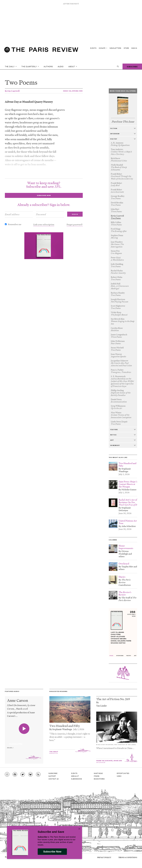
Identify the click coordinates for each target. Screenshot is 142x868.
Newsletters (115, 48)
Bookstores (99, 779)
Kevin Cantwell (12, 91)
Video (119, 776)
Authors (48, 66)
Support (52, 776)
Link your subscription (44, 224)
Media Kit (75, 776)
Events (93, 48)
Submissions (77, 779)
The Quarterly (30, 66)
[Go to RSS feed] (38, 774)
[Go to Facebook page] (15, 774)
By (97, 702)
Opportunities (123, 773)
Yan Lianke (102, 706)
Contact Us (54, 779)
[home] (41, 51)
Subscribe (132, 66)
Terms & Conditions (128, 857)
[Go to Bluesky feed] (30, 774)
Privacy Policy (104, 857)
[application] (24, 742)
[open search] (118, 66)
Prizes (97, 776)
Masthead (98, 773)
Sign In (134, 48)
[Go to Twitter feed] (23, 774)
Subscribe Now (52, 852)
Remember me (15, 224)
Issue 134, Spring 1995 (73, 91)
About (73, 66)
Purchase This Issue (123, 122)
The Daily (11, 66)
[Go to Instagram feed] (7, 774)
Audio (61, 66)
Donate (103, 48)
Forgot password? (75, 224)
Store (126, 48)
